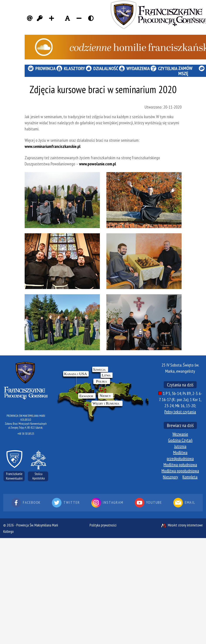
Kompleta (190, 477)
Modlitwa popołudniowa (180, 471)
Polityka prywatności (103, 525)
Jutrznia (180, 446)
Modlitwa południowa (180, 465)
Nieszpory (170, 477)
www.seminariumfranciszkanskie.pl (53, 146)
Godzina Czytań (180, 440)
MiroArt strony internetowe (182, 525)
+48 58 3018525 (26, 434)
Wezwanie (180, 434)
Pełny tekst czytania (180, 412)
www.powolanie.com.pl (98, 164)
